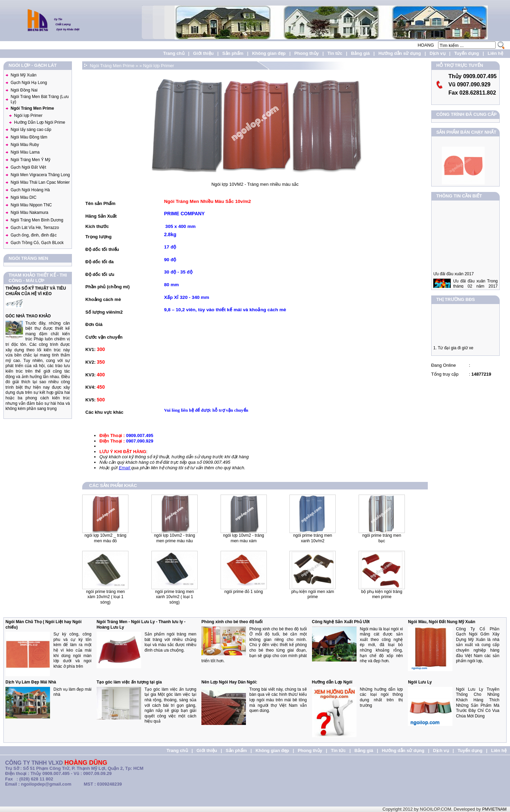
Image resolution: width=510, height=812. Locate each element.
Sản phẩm (233, 53)
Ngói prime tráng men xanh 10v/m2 (313, 538)
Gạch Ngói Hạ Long (29, 83)
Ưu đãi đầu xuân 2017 (453, 279)
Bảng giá (360, 53)
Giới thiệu (203, 53)
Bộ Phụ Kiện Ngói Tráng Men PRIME (382, 594)
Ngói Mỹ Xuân (23, 75)
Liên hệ (495, 53)
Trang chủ (174, 53)
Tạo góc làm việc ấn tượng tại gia (129, 682)
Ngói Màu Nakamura (29, 213)
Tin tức (335, 53)
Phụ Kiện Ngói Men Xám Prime (313, 594)
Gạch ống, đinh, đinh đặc (34, 235)
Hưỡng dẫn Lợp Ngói (332, 682)
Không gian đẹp (269, 53)
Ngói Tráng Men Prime (32, 108)
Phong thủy (307, 53)
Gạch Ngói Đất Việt (28, 167)
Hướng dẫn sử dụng (400, 53)
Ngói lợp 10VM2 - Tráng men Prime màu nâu (175, 538)
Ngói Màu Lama (25, 152)
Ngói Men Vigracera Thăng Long (40, 175)
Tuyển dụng (467, 53)
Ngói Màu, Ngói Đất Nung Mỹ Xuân (441, 622)
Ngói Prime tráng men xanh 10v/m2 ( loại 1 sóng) (175, 597)
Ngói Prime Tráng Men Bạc (382, 538)
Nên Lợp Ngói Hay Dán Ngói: (229, 682)
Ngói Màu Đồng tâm (29, 137)
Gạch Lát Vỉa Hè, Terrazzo (35, 228)
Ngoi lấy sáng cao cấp (31, 130)
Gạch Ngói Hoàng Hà (30, 190)
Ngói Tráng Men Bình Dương (37, 220)
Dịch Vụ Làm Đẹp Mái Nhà (31, 682)
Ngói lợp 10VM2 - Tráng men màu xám (244, 538)
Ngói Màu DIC (23, 197)
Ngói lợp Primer (28, 116)
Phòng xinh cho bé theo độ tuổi (232, 622)
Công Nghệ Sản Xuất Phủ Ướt (341, 622)
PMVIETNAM (494, 809)
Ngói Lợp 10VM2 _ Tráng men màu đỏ (105, 538)
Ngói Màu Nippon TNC (31, 205)
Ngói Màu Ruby (25, 145)
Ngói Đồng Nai (24, 90)
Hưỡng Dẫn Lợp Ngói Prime (40, 122)
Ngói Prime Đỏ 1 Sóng (244, 592)
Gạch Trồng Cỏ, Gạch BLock (37, 243)
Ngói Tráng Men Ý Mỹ (30, 160)
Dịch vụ (437, 53)
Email (125, 468)
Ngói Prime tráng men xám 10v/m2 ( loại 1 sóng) (105, 597)
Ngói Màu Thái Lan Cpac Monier (40, 182)
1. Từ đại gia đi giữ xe (453, 351)
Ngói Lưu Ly (420, 682)
